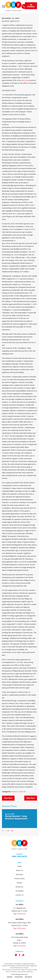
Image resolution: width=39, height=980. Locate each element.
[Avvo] (23, 955)
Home (19, 866)
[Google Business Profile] (16, 955)
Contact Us (19, 895)
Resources (19, 887)
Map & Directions (19, 914)
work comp (25, 80)
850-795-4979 (19, 857)
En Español (19, 891)
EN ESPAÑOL (31, 6)
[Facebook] (19, 955)
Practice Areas (19, 878)
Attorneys (19, 874)
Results (19, 883)
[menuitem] (10, 977)
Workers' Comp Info (19, 792)
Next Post (31, 798)
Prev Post (8, 798)
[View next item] (12, 831)
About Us (19, 870)
